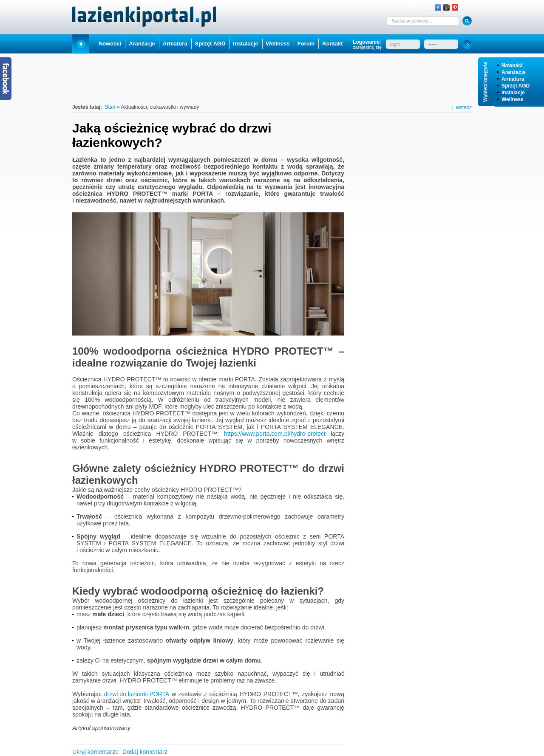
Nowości (512, 65)
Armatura (513, 79)
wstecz (464, 107)
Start (81, 44)
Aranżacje (514, 72)
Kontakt (332, 44)
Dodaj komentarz (145, 752)
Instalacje (513, 93)
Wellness (513, 99)
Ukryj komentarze (95, 752)
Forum (306, 44)
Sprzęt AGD (516, 86)
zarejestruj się (367, 47)
